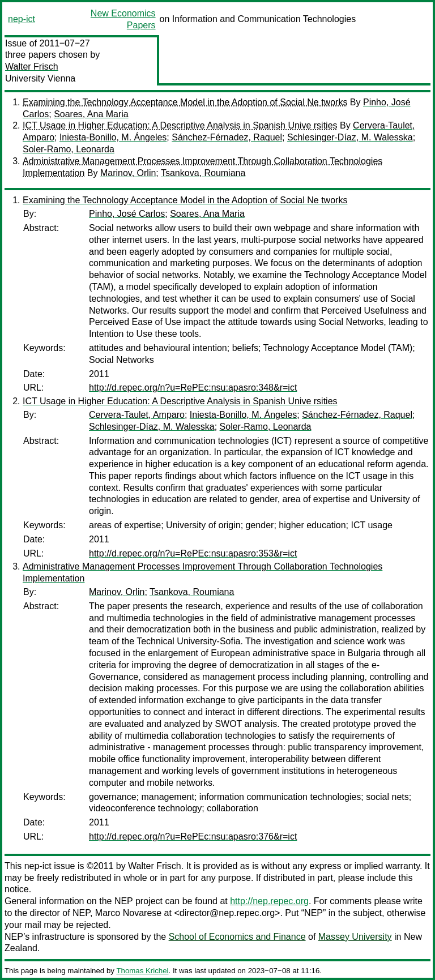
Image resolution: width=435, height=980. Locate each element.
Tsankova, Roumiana (203, 173)
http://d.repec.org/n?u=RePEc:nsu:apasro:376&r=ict (193, 836)
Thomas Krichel (142, 971)
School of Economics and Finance (237, 937)
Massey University (355, 937)
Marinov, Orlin (128, 173)
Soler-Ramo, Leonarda (69, 149)
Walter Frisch (32, 67)
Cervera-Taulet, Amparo (137, 415)
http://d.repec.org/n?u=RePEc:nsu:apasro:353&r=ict (193, 553)
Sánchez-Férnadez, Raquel (227, 137)
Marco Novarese (128, 913)
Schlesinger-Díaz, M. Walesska (350, 137)
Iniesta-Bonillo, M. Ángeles (113, 137)
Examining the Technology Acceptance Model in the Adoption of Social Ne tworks (185, 102)
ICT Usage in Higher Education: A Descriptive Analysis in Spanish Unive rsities (180, 125)
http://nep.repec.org (269, 901)
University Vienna (40, 78)
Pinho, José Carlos (127, 214)
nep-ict (22, 19)
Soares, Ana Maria (91, 114)
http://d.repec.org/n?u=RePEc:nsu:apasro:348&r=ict (193, 388)
